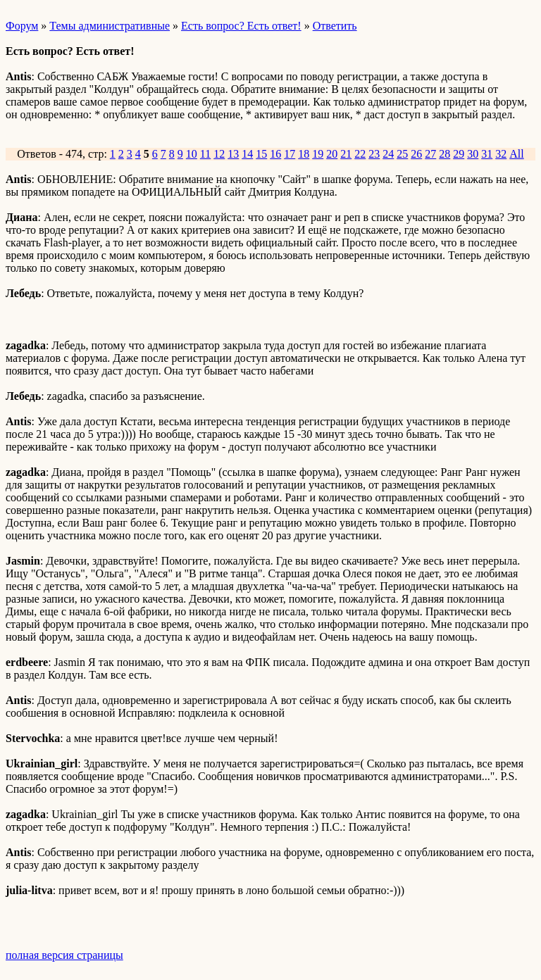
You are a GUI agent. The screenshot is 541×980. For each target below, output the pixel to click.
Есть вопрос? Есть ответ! (241, 26)
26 (416, 154)
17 (290, 154)
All (516, 154)
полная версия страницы (64, 955)
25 (402, 154)
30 (473, 154)
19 (318, 154)
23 (374, 154)
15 (261, 154)
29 (459, 154)
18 (304, 154)
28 (444, 154)
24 (388, 154)
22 (360, 154)
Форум (22, 26)
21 (346, 154)
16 (275, 154)
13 (233, 154)
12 (219, 154)
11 (205, 154)
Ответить (335, 26)
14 (247, 154)
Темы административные (110, 26)
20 (332, 154)
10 (192, 154)
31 (487, 154)
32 (501, 154)
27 (430, 154)
